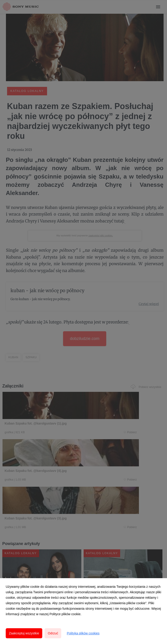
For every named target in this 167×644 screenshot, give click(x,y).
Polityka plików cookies (83, 633)
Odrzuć (53, 633)
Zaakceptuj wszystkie (24, 633)
